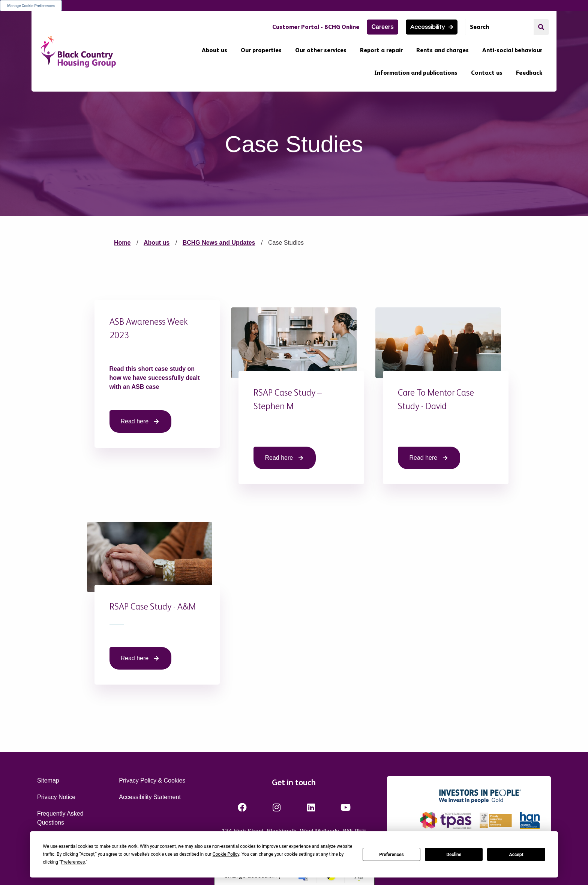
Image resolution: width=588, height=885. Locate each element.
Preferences (391, 855)
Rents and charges (442, 50)
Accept (516, 855)
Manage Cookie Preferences (31, 6)
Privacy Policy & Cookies (152, 780)
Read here (140, 421)
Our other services (321, 50)
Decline (454, 855)
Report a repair (381, 50)
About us (214, 50)
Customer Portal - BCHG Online (316, 27)
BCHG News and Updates (219, 243)
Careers (382, 27)
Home (122, 243)
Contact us (487, 73)
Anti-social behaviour (512, 50)
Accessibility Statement (150, 797)
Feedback (529, 73)
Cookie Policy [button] (226, 854)
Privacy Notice (56, 797)
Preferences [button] (73, 862)
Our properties (261, 50)
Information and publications (416, 73)
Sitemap (48, 780)
